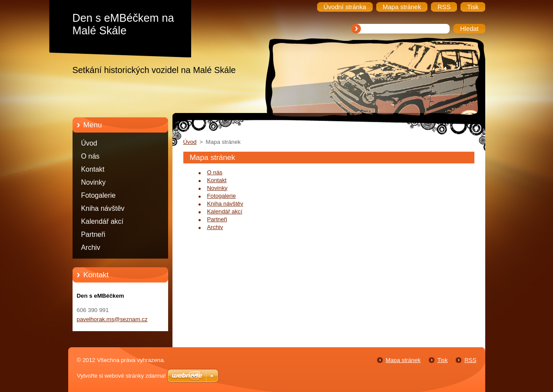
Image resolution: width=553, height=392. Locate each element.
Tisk (443, 360)
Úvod (89, 143)
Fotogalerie (99, 195)
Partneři (93, 234)
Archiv (91, 247)
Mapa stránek (403, 360)
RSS (470, 360)
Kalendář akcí (102, 221)
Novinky (94, 182)
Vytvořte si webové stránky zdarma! (121, 376)
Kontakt (93, 169)
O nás (90, 156)
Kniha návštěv (103, 208)
